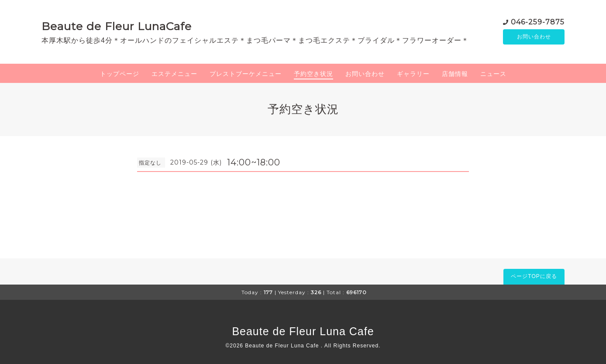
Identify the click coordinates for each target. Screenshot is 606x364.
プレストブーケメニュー (246, 74)
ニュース (493, 74)
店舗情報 (455, 74)
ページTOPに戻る (534, 276)
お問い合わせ (534, 37)
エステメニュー (174, 74)
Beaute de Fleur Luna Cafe (303, 331)
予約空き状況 (313, 74)
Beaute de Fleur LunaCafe (117, 26)
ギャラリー (413, 74)
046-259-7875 (538, 22)
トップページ (120, 74)
